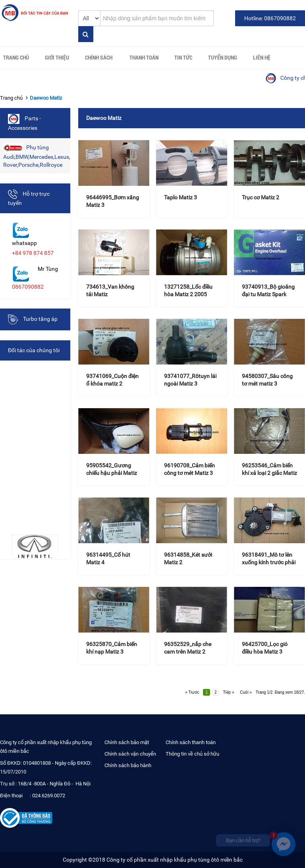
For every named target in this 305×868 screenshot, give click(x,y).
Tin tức (183, 57)
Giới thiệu (57, 57)
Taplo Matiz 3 (180, 197)
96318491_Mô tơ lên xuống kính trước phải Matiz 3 (269, 562)
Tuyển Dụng (223, 57)
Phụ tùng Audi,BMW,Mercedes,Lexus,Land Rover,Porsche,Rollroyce (37, 155)
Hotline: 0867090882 (270, 18)
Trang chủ (16, 57)
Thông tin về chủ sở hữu (192, 754)
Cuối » (246, 692)
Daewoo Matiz (46, 98)
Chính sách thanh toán (191, 742)
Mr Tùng (48, 269)
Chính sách (99, 57)
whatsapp (24, 243)
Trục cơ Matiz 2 (261, 197)
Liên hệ (262, 57)
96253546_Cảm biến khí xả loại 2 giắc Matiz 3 (269, 473)
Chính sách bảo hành (128, 765)
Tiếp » (229, 692)
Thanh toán (144, 57)
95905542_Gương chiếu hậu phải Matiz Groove (112, 473)
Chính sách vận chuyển (130, 754)
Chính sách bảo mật (127, 742)
